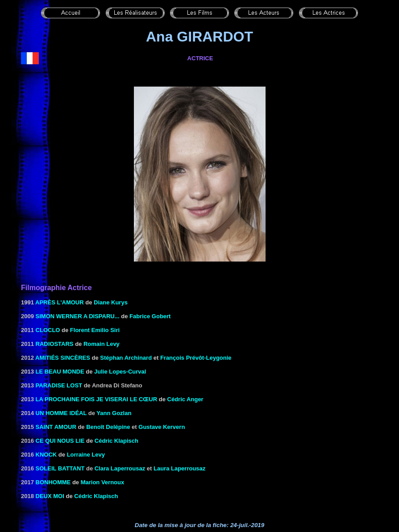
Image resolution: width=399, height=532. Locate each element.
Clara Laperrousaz (120, 468)
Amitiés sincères (63, 358)
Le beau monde (60, 372)
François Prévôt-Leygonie (196, 358)
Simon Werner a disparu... (78, 316)
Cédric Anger (185, 399)
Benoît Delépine (108, 427)
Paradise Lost (59, 385)
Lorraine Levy (86, 455)
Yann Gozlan (114, 413)
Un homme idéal (61, 413)
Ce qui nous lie (60, 441)
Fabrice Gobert (150, 316)
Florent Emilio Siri (95, 330)
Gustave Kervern (162, 427)
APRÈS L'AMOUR (60, 302)
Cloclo (48, 330)
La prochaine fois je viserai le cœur (97, 399)
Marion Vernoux (103, 482)
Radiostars (55, 344)
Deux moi (50, 496)
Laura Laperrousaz (179, 468)
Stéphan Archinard (126, 358)
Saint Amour (56, 427)
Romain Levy (102, 344)
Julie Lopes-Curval (120, 372)
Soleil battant (60, 468)
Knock (46, 455)
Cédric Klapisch (116, 441)
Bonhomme (53, 482)
